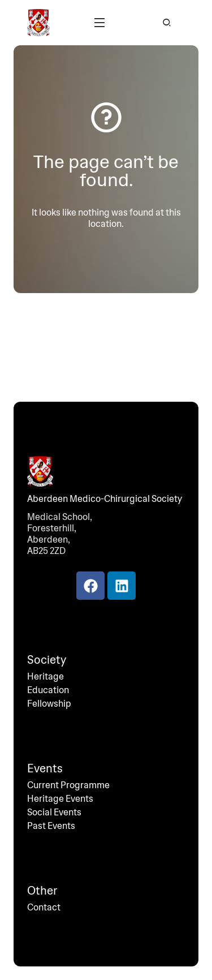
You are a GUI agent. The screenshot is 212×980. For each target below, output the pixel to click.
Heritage (46, 677)
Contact (44, 908)
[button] (99, 23)
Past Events (51, 826)
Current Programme (68, 785)
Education (48, 690)
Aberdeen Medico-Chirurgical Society (105, 499)
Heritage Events (60, 799)
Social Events (54, 813)
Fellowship (49, 704)
